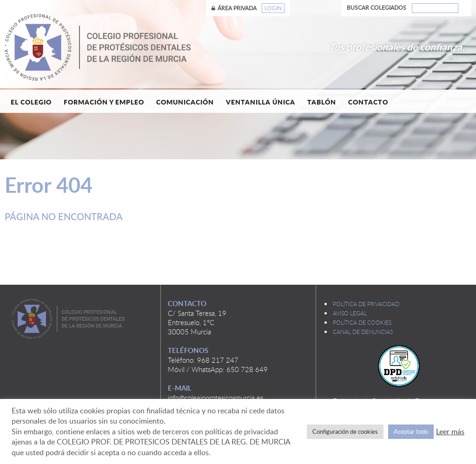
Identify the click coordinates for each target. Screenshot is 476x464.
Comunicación (185, 102)
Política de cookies (362, 322)
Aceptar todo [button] (411, 431)
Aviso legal (350, 313)
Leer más (450, 431)
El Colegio (31, 102)
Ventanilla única (261, 102)
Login (273, 8)
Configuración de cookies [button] (345, 431)
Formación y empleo (104, 102)
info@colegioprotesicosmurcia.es (215, 398)
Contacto (368, 102)
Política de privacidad (366, 304)
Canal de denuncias (363, 332)
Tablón (322, 102)
